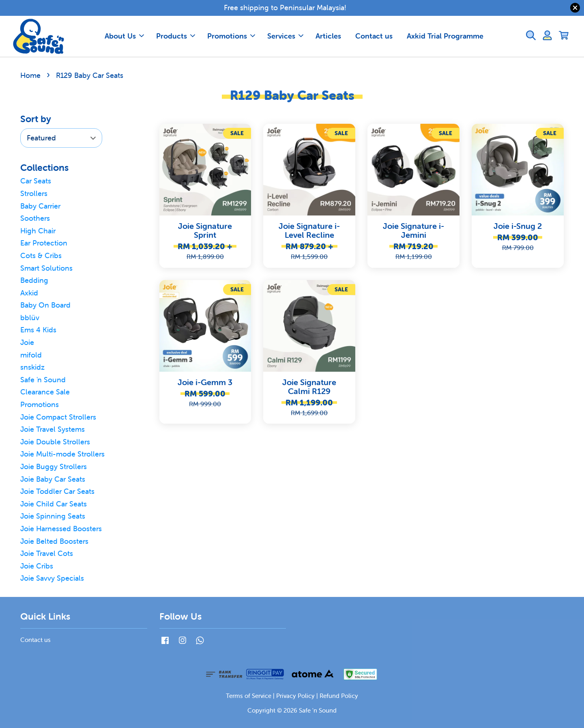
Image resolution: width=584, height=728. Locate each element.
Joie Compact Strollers (58, 417)
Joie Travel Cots (47, 553)
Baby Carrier (40, 206)
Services (285, 36)
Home (30, 75)
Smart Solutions (46, 268)
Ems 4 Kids (38, 330)
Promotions (231, 36)
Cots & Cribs (41, 255)
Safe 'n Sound (43, 380)
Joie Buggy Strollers (54, 466)
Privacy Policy (295, 696)
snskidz (32, 367)
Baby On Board (45, 305)
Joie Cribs (37, 566)
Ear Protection (44, 243)
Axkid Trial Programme (445, 36)
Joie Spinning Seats (53, 516)
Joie (27, 342)
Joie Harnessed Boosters (61, 529)
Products (176, 36)
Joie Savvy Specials (52, 578)
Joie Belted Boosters (54, 541)
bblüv (30, 318)
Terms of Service (249, 696)
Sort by (36, 119)
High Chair (38, 231)
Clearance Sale (45, 392)
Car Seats (36, 181)
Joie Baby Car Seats (53, 479)
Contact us (374, 36)
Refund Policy (339, 696)
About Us (124, 36)
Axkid (29, 293)
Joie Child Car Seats (54, 504)
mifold (31, 355)
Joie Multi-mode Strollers (62, 454)
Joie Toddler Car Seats (57, 491)
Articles (328, 36)
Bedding (34, 280)
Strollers (34, 193)
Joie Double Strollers (55, 442)
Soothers (35, 218)
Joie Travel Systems (53, 429)
